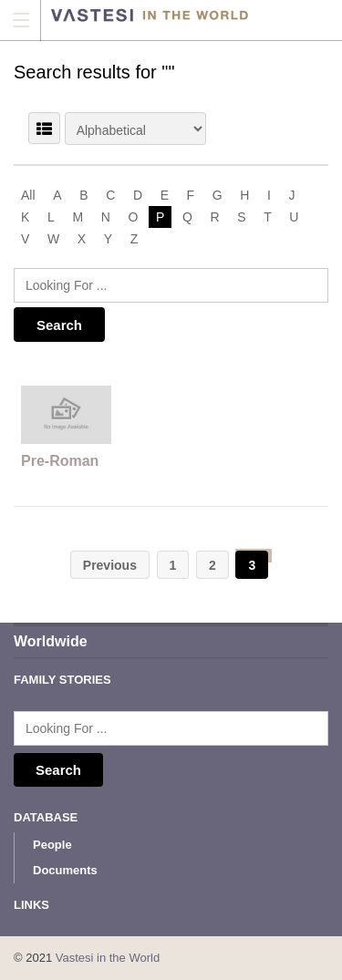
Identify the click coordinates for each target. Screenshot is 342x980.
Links (31, 905)
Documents (65, 870)
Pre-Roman (60, 461)
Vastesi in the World (108, 958)
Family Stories (62, 680)
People (52, 845)
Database (46, 817)
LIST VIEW (44, 128)
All (28, 195)
